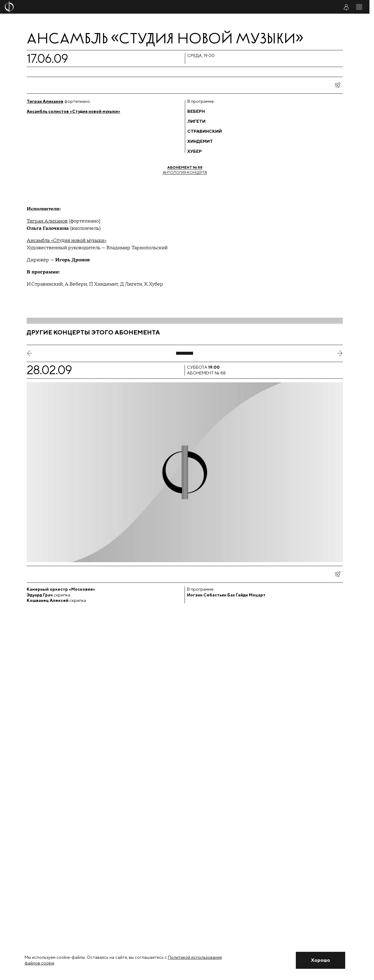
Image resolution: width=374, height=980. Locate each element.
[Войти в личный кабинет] (346, 7)
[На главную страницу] (154, 7)
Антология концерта (185, 170)
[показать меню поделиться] (337, 85)
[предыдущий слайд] (30, 353)
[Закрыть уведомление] (321, 960)
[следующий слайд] (340, 353)
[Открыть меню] (359, 7)
